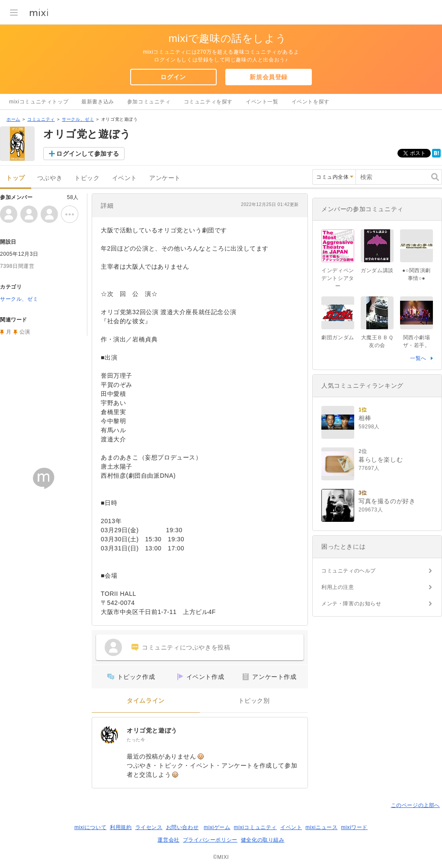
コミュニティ (41, 119)
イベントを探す (311, 102)
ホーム (13, 119)
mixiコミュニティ (255, 827)
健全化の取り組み (263, 840)
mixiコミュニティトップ (39, 102)
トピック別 (254, 701)
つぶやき (50, 178)
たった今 (136, 740)
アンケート (165, 178)
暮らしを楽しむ (381, 460)
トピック (87, 178)
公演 (25, 332)
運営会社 (168, 840)
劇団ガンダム (340, 338)
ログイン (173, 77)
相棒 (365, 418)
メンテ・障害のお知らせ (351, 604)
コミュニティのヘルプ (349, 571)
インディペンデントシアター (338, 278)
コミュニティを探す (208, 102)
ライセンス (149, 827)
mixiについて (90, 827)
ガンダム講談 (377, 270)
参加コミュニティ (149, 102)
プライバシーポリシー (210, 840)
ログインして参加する (88, 154)
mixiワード (354, 827)
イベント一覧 (262, 102)
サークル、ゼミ (78, 119)
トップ (16, 178)
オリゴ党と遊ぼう (152, 730)
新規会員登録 (269, 77)
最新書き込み (98, 102)
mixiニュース (321, 827)
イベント (125, 178)
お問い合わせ (183, 827)
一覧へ (418, 358)
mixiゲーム (217, 827)
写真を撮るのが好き (387, 501)
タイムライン (146, 701)
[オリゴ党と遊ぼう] (109, 735)
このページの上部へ (415, 805)
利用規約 (121, 827)
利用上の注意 (338, 587)
